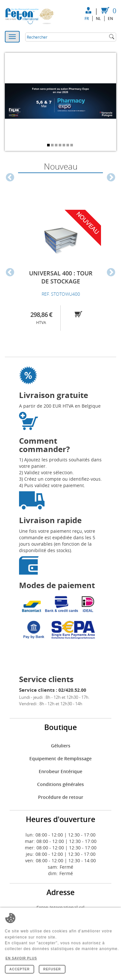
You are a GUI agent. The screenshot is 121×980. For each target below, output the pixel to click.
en (110, 18)
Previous (10, 178)
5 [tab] (65, 146)
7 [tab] (72, 146)
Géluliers (61, 746)
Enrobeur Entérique (60, 771)
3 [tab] (57, 146)
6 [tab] (68, 146)
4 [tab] (61, 146)
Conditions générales (60, 784)
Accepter (20, 969)
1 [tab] (49, 146)
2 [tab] (53, 146)
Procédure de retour (61, 797)
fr (87, 18)
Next (111, 178)
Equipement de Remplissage (60, 758)
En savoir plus (21, 958)
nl (98, 18)
